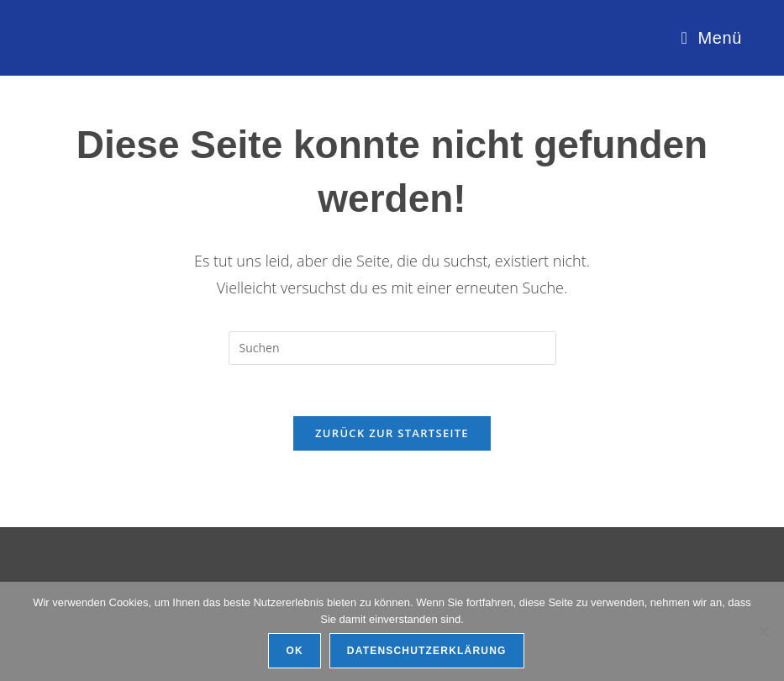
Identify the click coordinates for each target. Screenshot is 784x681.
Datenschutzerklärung (427, 651)
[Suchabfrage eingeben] (392, 348)
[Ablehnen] (763, 631)
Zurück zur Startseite (392, 433)
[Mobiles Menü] (711, 38)
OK (294, 651)
